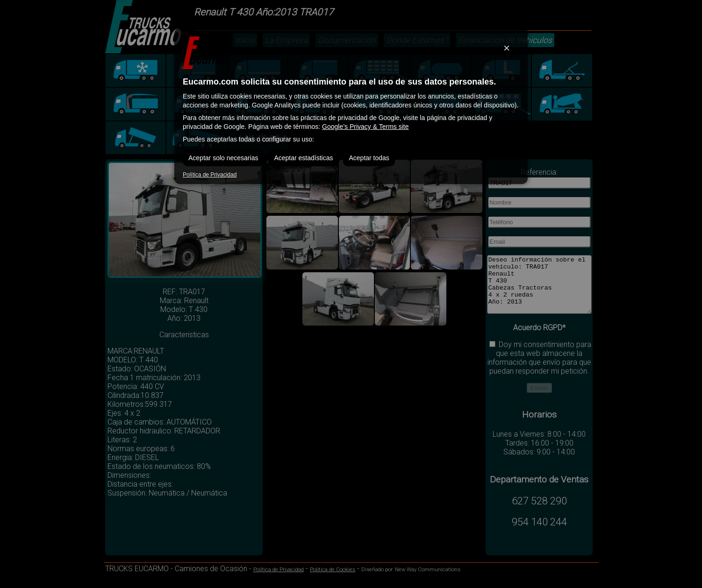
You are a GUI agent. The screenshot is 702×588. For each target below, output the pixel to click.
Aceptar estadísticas (303, 158)
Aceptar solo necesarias (223, 158)
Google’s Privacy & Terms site (365, 127)
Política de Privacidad (210, 175)
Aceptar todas (369, 158)
